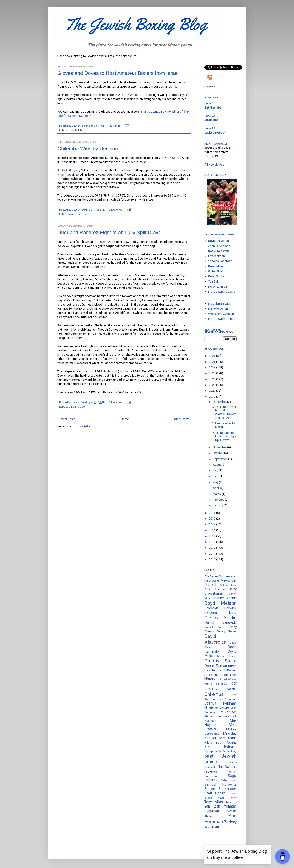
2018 (213, 513)
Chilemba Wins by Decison (88, 149)
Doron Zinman (218, 287)
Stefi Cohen (215, 793)
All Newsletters (214, 164)
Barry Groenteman (220, 591)
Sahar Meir (229, 780)
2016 (213, 524)
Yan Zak (213, 281)
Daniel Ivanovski (219, 251)
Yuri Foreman (220, 819)
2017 (213, 518)
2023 (213, 373)
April (216, 488)
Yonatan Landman (220, 261)
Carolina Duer (77, 407)
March (217, 494)
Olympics (211, 751)
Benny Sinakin (225, 598)
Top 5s (231, 802)
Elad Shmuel (213, 675)
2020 (213, 391)
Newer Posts (67, 419)
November (220, 447)
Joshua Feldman (219, 246)
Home (125, 419)
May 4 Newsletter (216, 144)
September (220, 459)
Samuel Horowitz (220, 785)
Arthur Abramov (215, 589)
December (220, 402)
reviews (211, 771)
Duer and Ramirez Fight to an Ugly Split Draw (109, 233)
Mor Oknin (228, 738)
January (218, 505)
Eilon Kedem (228, 670)
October (218, 453)
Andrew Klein (228, 585)
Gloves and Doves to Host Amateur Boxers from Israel (118, 73)
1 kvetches (114, 126)
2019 (213, 397)
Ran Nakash (227, 767)
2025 (213, 362)
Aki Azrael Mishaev (217, 576)
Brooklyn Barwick (220, 304)
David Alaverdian (219, 241)
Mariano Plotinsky (217, 716)
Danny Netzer (227, 631)
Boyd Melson (220, 603)
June (216, 476)
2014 (213, 536)
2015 (213, 530)
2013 (213, 542)
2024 (213, 367)
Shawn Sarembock (220, 789)
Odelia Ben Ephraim (221, 314)
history (210, 679)
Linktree (210, 87)
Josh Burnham (227, 699)
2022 (213, 379)
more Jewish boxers (222, 292)
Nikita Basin (214, 743)
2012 (213, 548)
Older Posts (182, 419)
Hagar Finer (229, 675)
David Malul (216, 266)
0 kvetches (115, 210)
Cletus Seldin (217, 271)
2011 (213, 554)
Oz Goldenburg (227, 751)
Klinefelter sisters (217, 708)
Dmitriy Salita (220, 661)
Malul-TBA (211, 120)
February (219, 500)
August (218, 465)
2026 (213, 356)
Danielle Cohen (218, 309)
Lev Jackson (216, 256)
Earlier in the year (68, 170)
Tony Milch (75, 130)
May (216, 482)
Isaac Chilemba (78, 214)
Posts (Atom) (85, 426)
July (216, 470)
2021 (213, 385)
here (132, 56)
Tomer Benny (226, 798)
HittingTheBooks (228, 679)
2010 (213, 559)
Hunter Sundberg (216, 684)
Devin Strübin (217, 276)
